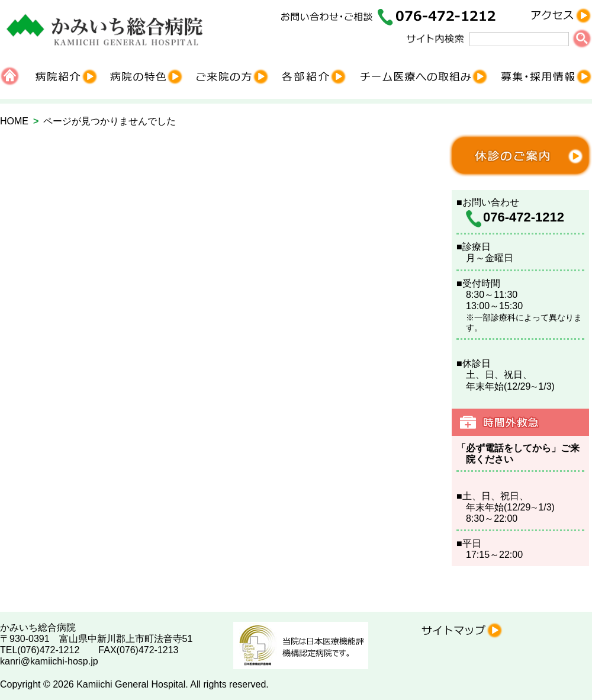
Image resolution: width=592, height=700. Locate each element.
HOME (14, 121)
